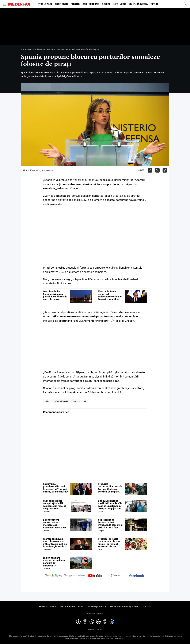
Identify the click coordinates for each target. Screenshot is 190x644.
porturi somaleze (61, 401)
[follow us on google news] (53, 576)
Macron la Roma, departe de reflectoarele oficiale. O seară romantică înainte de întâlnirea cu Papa (110, 295)
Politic (75, 4)
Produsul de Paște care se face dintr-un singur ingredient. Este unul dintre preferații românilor (110, 543)
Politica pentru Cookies (72, 607)
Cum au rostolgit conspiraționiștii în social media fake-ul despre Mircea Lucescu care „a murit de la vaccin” (55, 505)
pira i (47, 401)
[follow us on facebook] (137, 576)
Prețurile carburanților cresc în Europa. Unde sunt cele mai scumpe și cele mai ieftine (110, 488)
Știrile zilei (45, 4)
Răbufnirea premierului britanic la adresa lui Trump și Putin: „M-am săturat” (56, 488)
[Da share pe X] (157, 170)
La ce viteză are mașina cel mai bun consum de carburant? (54, 562)
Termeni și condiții (97, 607)
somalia (76, 401)
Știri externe (91, 4)
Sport (154, 4)
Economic (61, 4)
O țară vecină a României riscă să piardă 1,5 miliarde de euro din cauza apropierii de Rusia (55, 295)
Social (106, 4)
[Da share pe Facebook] (150, 170)
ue (85, 401)
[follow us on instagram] (116, 576)
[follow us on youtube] (95, 576)
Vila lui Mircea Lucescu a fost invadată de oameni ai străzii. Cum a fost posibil (110, 524)
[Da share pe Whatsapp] (165, 170)
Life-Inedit (120, 4)
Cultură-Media (138, 4)
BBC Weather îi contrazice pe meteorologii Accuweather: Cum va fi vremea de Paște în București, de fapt (55, 524)
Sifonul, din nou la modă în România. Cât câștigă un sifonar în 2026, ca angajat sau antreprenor (110, 505)
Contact (147, 607)
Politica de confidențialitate (124, 607)
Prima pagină (27, 49)
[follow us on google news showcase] (74, 576)
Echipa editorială (48, 607)
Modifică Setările (95, 614)
